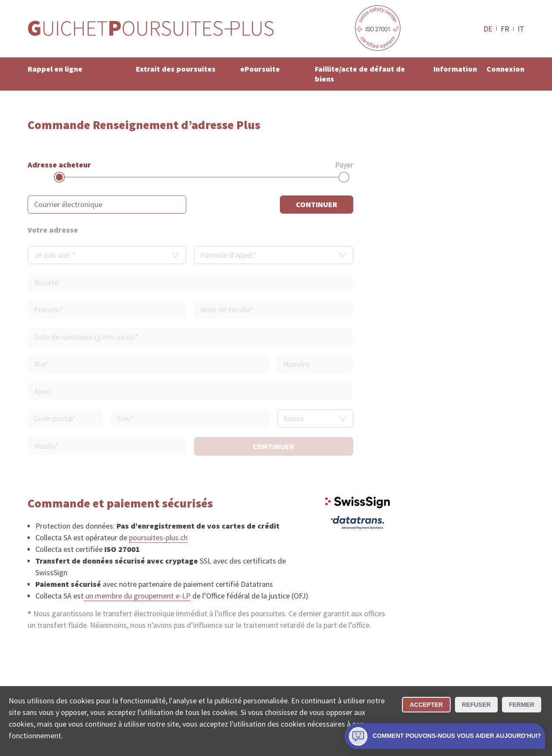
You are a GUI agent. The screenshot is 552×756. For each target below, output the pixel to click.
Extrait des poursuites (176, 69)
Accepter (426, 705)
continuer (317, 204)
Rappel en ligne (55, 69)
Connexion (505, 69)
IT (521, 28)
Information (455, 69)
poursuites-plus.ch (158, 537)
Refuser (476, 705)
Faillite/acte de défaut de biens (360, 74)
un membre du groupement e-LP (137, 596)
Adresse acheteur (59, 165)
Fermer (522, 705)
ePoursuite (260, 69)
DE (488, 28)
